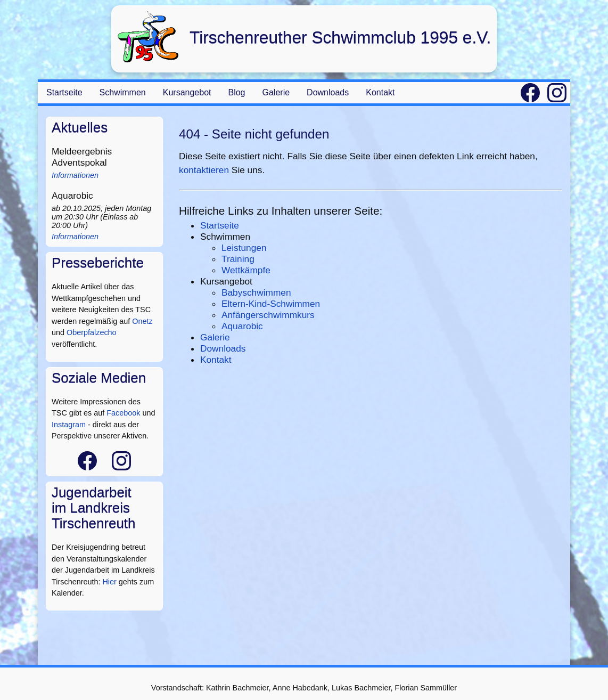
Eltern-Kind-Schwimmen (271, 304)
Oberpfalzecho (92, 332)
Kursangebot (187, 92)
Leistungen (244, 248)
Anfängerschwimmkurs (268, 315)
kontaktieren (204, 170)
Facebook (123, 413)
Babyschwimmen (256, 292)
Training (238, 259)
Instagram (69, 425)
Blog (236, 92)
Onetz (142, 321)
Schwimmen (123, 92)
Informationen (75, 175)
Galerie (276, 92)
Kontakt (380, 92)
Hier (109, 582)
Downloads (328, 92)
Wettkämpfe (246, 270)
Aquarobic (242, 326)
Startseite (64, 92)
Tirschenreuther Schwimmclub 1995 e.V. (340, 37)
